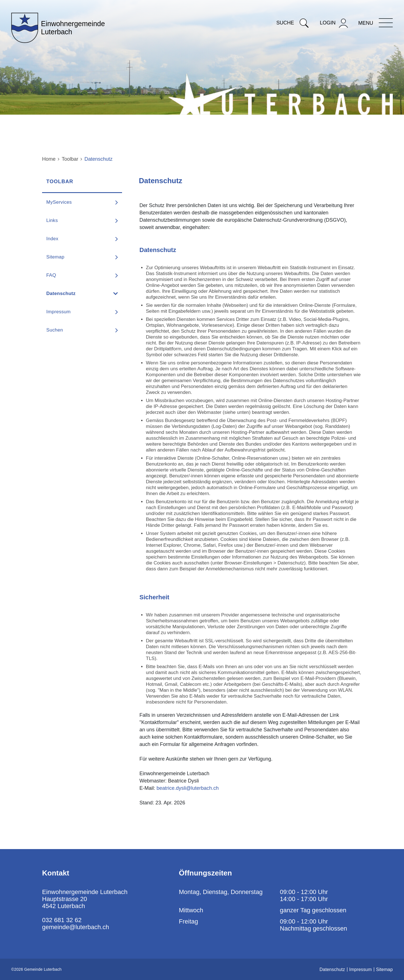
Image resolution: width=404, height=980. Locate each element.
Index (52, 239)
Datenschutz (76, 293)
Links (52, 220)
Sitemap (55, 257)
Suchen (55, 330)
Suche (292, 23)
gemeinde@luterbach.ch (76, 927)
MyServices (59, 202)
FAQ (51, 275)
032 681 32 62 (62, 920)
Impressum (58, 312)
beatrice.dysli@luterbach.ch (188, 788)
